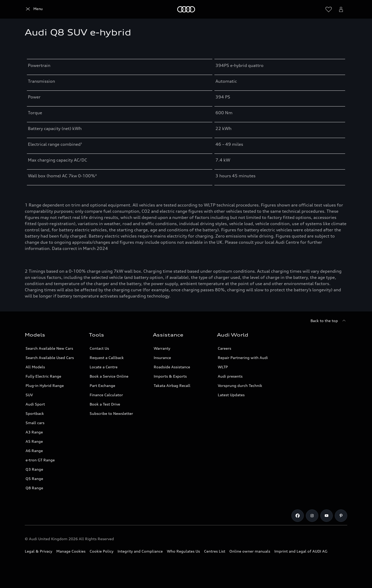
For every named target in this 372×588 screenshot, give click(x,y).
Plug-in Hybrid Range (45, 385)
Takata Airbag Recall (172, 385)
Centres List (215, 551)
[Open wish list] (329, 9)
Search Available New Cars (49, 348)
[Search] (316, 9)
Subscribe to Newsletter (111, 413)
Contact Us (99, 348)
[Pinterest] (341, 516)
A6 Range (34, 451)
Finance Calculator (106, 395)
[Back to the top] (329, 321)
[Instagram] (312, 516)
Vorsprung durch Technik (240, 385)
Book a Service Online (109, 376)
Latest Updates (231, 395)
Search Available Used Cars (50, 358)
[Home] (34, 9)
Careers (224, 348)
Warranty (162, 348)
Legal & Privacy (38, 551)
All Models (35, 367)
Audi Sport (35, 404)
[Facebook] (298, 516)
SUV (29, 395)
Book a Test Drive (105, 404)
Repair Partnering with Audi (243, 358)
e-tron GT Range (40, 460)
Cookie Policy (102, 551)
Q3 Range (34, 469)
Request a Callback (107, 358)
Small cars (35, 423)
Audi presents (230, 376)
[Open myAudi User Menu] (341, 9)
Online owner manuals (250, 551)
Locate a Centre (104, 367)
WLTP (223, 367)
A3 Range (34, 432)
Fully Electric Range (43, 376)
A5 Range (34, 441)
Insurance (162, 358)
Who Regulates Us (183, 551)
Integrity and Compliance (140, 551)
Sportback (35, 413)
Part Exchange (102, 385)
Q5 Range (34, 479)
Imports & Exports (170, 376)
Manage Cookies (71, 551)
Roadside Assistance (172, 367)
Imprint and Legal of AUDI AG (301, 551)
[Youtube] (327, 516)
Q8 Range (34, 488)
